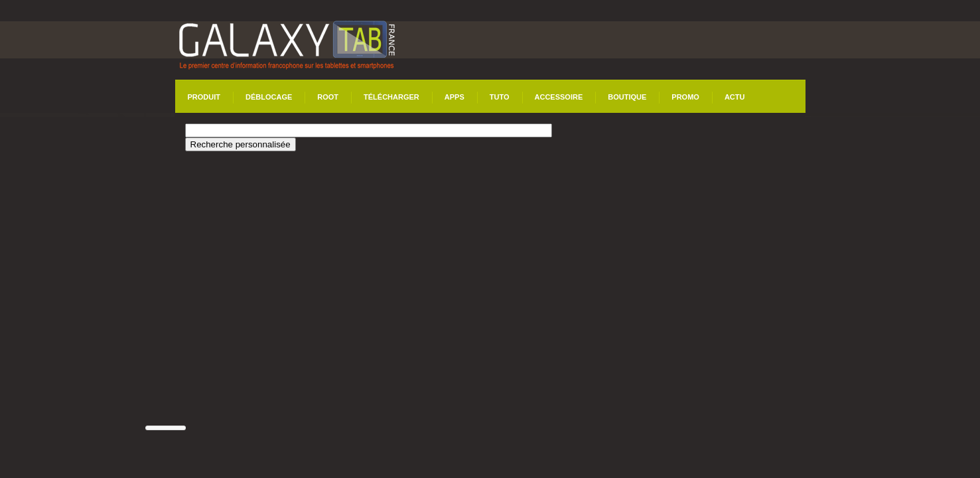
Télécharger (391, 97)
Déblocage (269, 97)
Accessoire (559, 97)
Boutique (627, 97)
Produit (204, 97)
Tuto (500, 97)
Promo (685, 97)
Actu (735, 97)
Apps (455, 97)
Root (328, 97)
